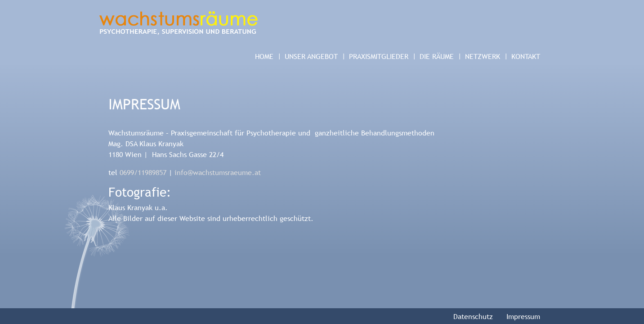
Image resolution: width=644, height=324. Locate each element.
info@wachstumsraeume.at (218, 172)
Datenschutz (473, 316)
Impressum (523, 316)
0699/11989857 (143, 172)
